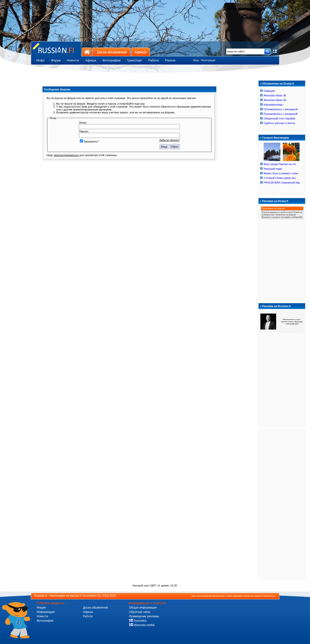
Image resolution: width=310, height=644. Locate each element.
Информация (46, 612)
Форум (41, 608)
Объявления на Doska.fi (278, 84)
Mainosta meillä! (142, 625)
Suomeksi (138, 621)
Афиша (141, 52)
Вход (196, 60)
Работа (88, 616)
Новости (42, 616)
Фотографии (45, 621)
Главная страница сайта (56, 49)
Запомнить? (89, 142)
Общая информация (143, 608)
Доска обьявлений (96, 608)
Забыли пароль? (170, 140)
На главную (87, 52)
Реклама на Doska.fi (275, 201)
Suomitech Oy (92, 596)
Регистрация (208, 60)
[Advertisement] (282, 504)
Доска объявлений (112, 52)
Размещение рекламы (144, 616)
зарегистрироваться (66, 155)
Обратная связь (140, 612)
